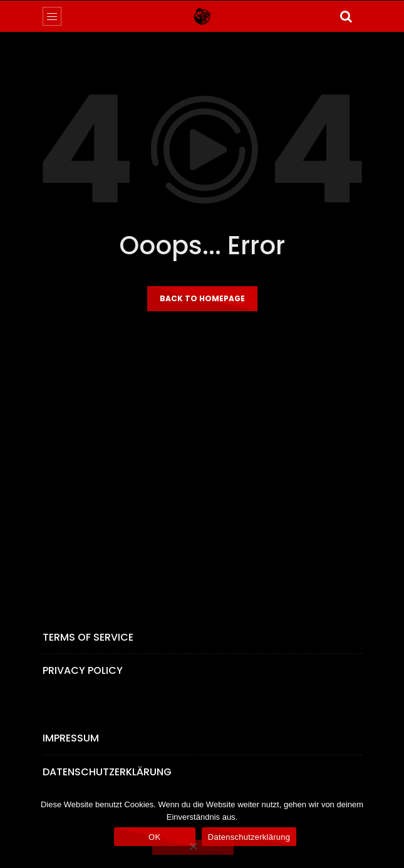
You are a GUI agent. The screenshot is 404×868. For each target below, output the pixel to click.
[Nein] (193, 847)
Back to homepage (202, 298)
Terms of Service (88, 637)
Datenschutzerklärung (107, 772)
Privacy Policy (83, 670)
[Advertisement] (202, 462)
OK (154, 837)
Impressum (71, 738)
